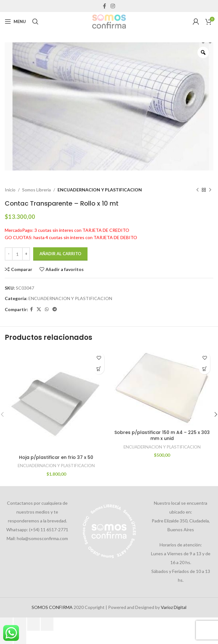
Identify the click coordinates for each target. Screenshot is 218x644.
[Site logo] (109, 21)
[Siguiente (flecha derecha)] (20, 637)
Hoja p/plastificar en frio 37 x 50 (56, 457)
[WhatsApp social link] (47, 309)
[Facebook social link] (105, 6)
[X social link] (39, 309)
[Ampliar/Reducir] (6, 624)
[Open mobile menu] (15, 21)
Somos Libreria (36, 190)
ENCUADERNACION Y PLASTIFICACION (100, 190)
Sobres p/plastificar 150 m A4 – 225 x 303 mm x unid (162, 436)
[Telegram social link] (55, 309)
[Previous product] (197, 190)
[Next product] (210, 190)
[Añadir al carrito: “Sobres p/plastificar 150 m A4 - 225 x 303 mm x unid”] (205, 369)
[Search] (35, 21)
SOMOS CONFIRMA (52, 607)
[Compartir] (33, 624)
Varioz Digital (174, 607)
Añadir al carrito (60, 254)
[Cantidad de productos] (17, 254)
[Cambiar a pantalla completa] (20, 624)
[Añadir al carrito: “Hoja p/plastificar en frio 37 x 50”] (99, 369)
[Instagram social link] (113, 6)
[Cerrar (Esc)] (47, 624)
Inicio (10, 190)
